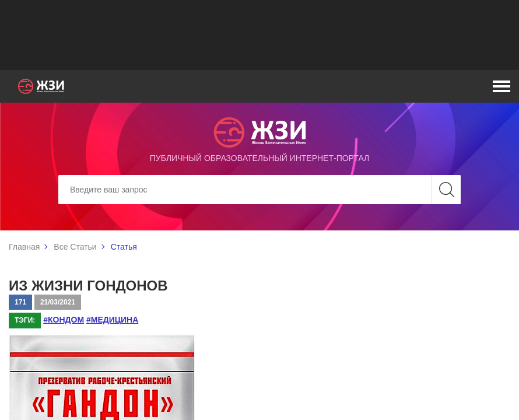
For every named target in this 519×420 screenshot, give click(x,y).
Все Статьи (75, 247)
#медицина (112, 320)
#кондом (64, 320)
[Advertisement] (259, 35)
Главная (24, 247)
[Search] (259, 190)
